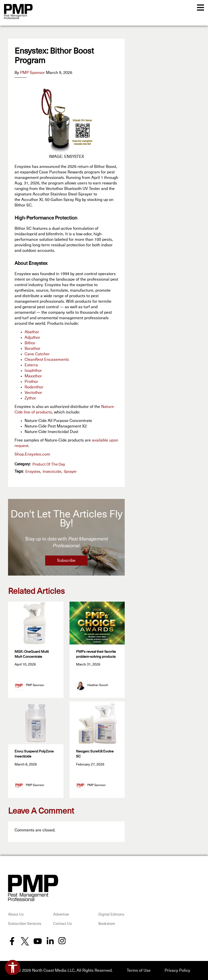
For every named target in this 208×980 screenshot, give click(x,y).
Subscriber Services (25, 924)
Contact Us (62, 924)
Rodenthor (34, 387)
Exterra (31, 365)
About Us (16, 914)
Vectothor (33, 393)
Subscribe (66, 561)
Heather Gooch (98, 685)
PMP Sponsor (32, 73)
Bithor (30, 343)
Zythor (30, 398)
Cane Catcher (37, 354)
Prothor (31, 382)
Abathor (32, 332)
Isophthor (33, 371)
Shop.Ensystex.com (32, 454)
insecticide (52, 472)
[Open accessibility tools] (13, 967)
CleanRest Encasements (47, 360)
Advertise (61, 914)
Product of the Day (49, 464)
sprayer (70, 472)
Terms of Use (139, 970)
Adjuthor (32, 338)
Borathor (32, 349)
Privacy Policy (177, 970)
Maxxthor (33, 376)
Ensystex (33, 472)
